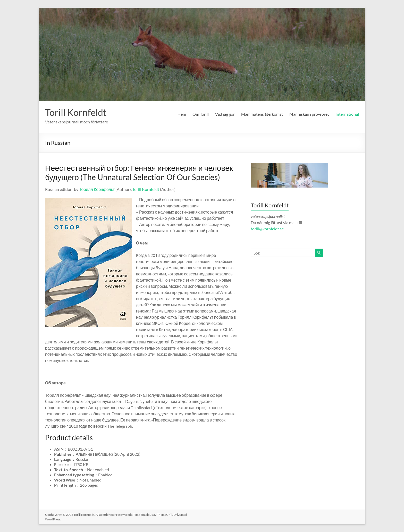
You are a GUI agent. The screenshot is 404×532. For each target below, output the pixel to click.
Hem (182, 114)
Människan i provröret (309, 114)
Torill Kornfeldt (76, 112)
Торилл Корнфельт (97, 189)
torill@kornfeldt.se (268, 229)
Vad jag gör (225, 114)
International (347, 114)
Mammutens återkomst (262, 114)
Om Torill (201, 114)
